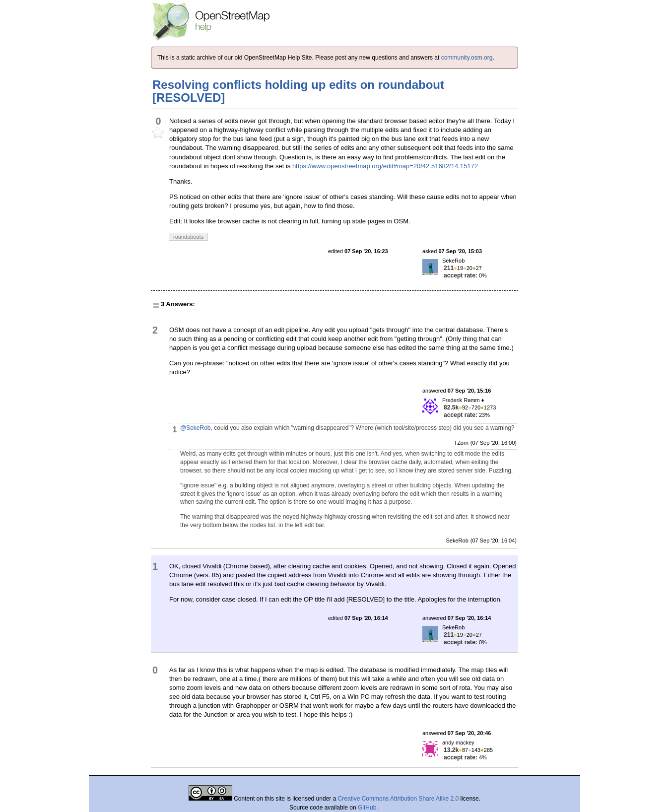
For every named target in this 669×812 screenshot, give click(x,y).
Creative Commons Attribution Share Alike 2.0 (398, 799)
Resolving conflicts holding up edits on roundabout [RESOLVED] (298, 91)
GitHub (368, 808)
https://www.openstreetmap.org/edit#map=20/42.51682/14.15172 (385, 166)
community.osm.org (467, 58)
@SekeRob (196, 428)
